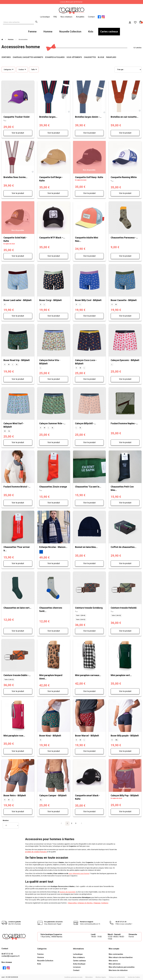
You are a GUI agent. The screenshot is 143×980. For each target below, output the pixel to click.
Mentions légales (101, 977)
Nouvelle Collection (70, 32)
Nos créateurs (66, 17)
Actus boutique (79, 964)
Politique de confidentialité (117, 977)
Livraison (77, 967)
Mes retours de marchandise (121, 957)
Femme (32, 32)
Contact (91, 17)
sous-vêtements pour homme (79, 874)
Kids (91, 32)
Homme (48, 32)
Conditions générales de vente (73, 977)
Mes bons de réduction (118, 970)
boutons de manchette (68, 892)
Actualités (80, 17)
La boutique (45, 17)
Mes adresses (115, 964)
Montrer (6, 820)
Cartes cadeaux (109, 32)
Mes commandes (116, 954)
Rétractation (89, 977)
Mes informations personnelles (122, 967)
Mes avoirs (113, 961)
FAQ (55, 17)
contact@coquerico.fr (11, 956)
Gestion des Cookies (134, 977)
